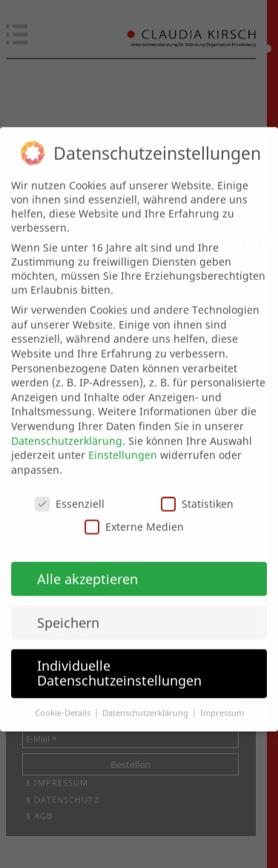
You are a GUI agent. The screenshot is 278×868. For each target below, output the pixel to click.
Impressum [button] (222, 700)
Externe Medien (134, 514)
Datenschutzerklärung (67, 428)
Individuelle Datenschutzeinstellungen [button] (119, 661)
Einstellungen (123, 443)
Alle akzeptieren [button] (87, 566)
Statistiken (197, 491)
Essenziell (70, 491)
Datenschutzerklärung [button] (146, 700)
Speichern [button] (68, 610)
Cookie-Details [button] (64, 700)
